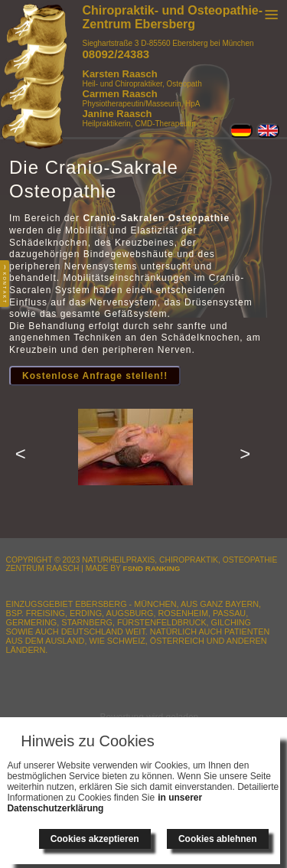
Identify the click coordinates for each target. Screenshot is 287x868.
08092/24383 (116, 54)
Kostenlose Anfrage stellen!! (95, 376)
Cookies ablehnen (218, 839)
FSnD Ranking (152, 568)
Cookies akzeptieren (95, 839)
